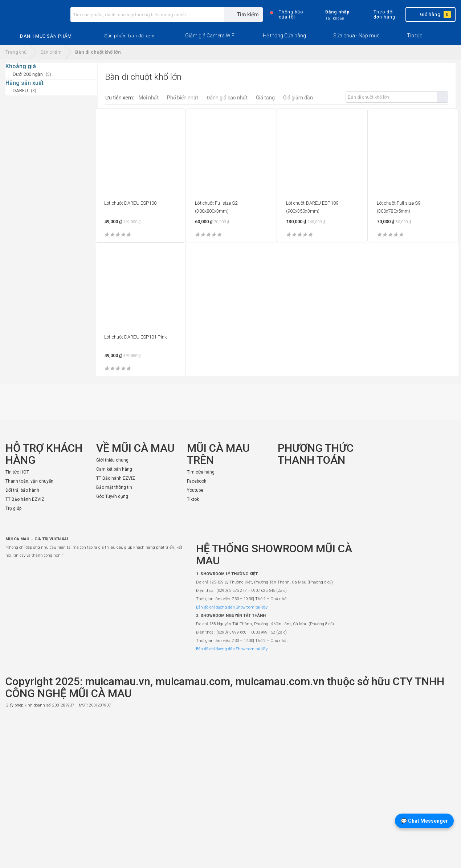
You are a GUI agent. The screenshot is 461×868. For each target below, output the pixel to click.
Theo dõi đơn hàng (378, 15)
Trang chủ (16, 52)
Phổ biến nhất (183, 98)
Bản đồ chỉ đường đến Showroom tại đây (232, 607)
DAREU (20, 91)
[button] (129, 36)
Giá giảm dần (298, 98)
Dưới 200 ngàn (28, 74)
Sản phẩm (51, 52)
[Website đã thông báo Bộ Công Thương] (434, 722)
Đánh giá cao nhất (227, 98)
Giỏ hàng (430, 15)
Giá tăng (265, 98)
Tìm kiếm (442, 97)
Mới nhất (149, 98)
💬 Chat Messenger (424, 821)
